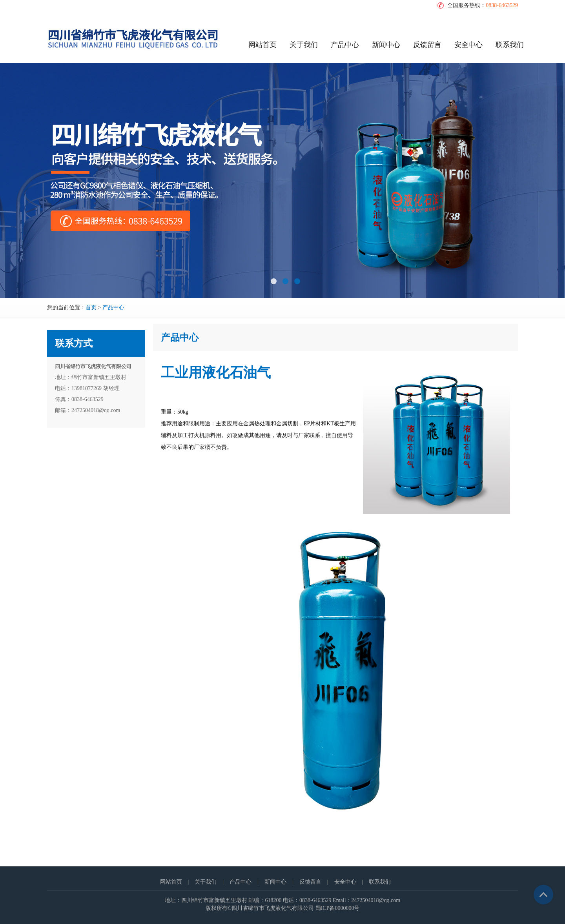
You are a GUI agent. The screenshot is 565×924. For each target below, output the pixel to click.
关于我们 (304, 45)
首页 (91, 308)
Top (543, 895)
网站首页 (262, 45)
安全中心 (468, 45)
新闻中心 (386, 45)
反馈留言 (427, 45)
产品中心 (345, 45)
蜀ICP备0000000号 (338, 908)
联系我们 (510, 45)
